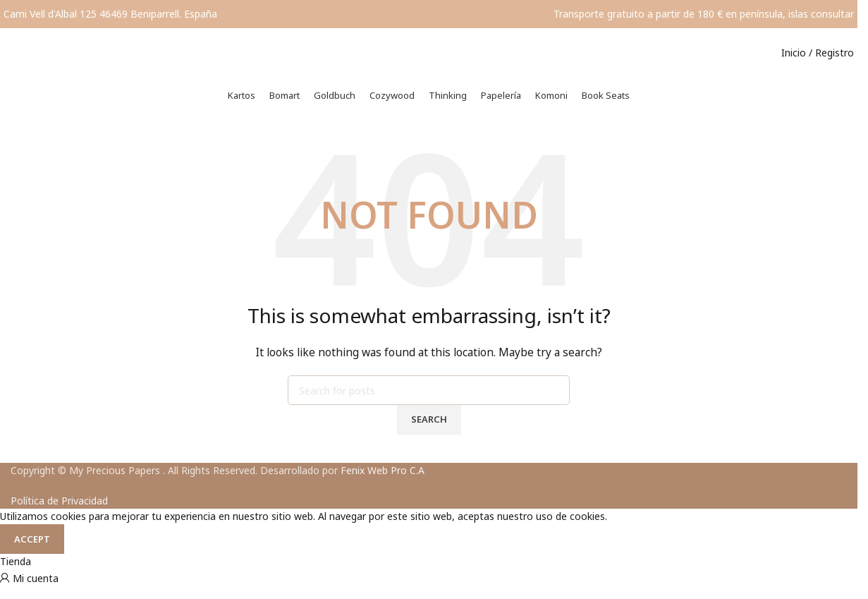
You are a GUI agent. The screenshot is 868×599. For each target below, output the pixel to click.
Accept (32, 550)
